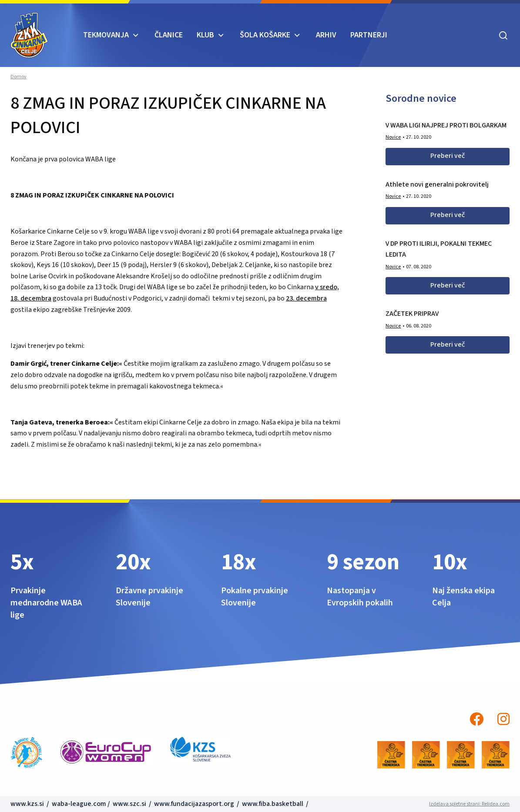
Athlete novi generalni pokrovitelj (437, 184)
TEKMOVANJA (106, 35)
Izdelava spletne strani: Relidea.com (469, 804)
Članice (169, 35)
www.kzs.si (28, 804)
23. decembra (306, 298)
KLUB (205, 35)
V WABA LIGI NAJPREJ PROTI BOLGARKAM (446, 125)
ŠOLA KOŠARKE (265, 35)
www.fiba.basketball (273, 804)
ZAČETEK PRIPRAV (412, 314)
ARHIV (326, 35)
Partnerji (369, 35)
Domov (18, 77)
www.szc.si (130, 804)
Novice (393, 137)
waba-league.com (79, 804)
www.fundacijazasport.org (194, 804)
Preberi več (448, 156)
